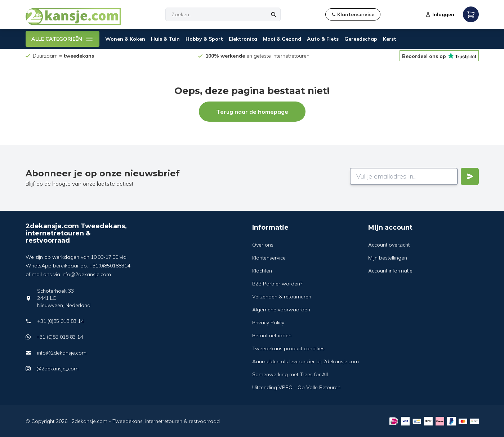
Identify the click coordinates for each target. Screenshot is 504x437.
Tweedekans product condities (288, 348)
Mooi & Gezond (282, 39)
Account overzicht (389, 245)
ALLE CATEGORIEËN (63, 39)
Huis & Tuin (165, 39)
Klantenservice (269, 258)
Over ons (263, 245)
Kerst (390, 39)
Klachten (262, 271)
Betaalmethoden (272, 335)
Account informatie (390, 271)
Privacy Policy (268, 323)
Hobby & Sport (204, 39)
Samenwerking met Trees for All (290, 374)
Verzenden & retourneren (282, 297)
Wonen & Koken (125, 39)
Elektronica (243, 39)
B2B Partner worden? (277, 284)
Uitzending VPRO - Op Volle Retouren (296, 387)
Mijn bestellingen (388, 258)
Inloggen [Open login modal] (440, 14)
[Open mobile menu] (471, 14)
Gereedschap (361, 39)
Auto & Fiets (323, 39)
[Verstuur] (470, 176)
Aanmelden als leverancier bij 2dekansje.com (305, 361)
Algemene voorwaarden (281, 310)
